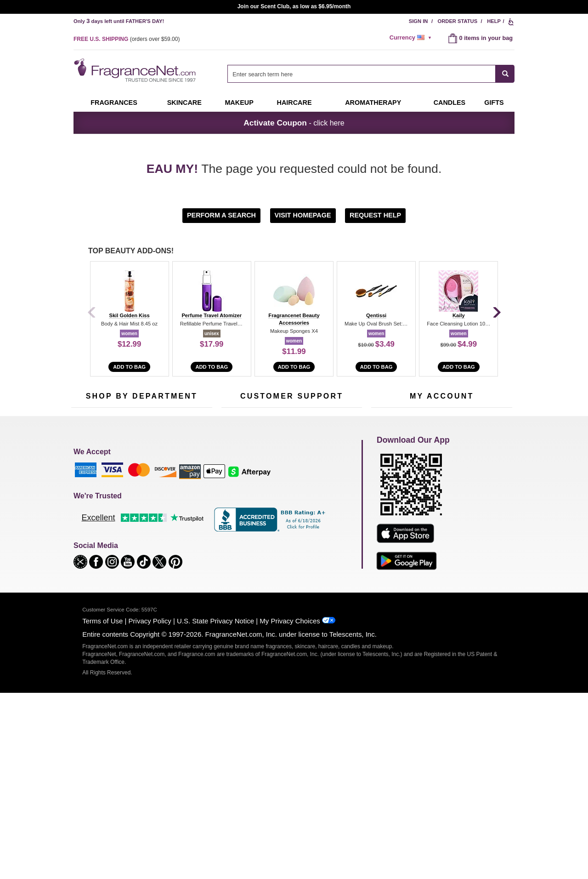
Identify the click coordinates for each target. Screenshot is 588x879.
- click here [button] (294, 123)
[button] (223, 215)
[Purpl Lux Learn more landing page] (442, 532)
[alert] (412, 38)
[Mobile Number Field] (343, 428)
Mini (175, 547)
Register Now (389, 504)
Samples (133, 504)
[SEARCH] (505, 74)
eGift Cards (236, 533)
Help (494, 21)
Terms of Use (102, 807)
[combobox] (371, 74)
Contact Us (236, 504)
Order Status (458, 21)
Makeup (239, 103)
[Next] (496, 313)
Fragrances (114, 103)
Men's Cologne (91, 527)
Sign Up (458, 429)
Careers (330, 550)
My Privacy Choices (290, 807)
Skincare (184, 103)
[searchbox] (362, 74)
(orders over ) (127, 39)
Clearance (135, 561)
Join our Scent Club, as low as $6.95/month (294, 6)
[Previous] (92, 313)
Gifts (494, 103)
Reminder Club (442, 504)
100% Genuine (291, 550)
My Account (386, 490)
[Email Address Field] (179, 428)
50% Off (132, 490)
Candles (180, 518)
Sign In (418, 21)
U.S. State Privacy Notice (215, 807)
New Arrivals (186, 533)
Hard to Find (186, 561)
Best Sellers (137, 547)
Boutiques (84, 555)
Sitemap (331, 512)
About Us (234, 518)
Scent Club (136, 575)
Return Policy (289, 490)
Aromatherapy (140, 533)
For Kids (181, 490)
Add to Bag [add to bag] (129, 367)
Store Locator (290, 564)
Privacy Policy (150, 807)
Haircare (294, 103)
